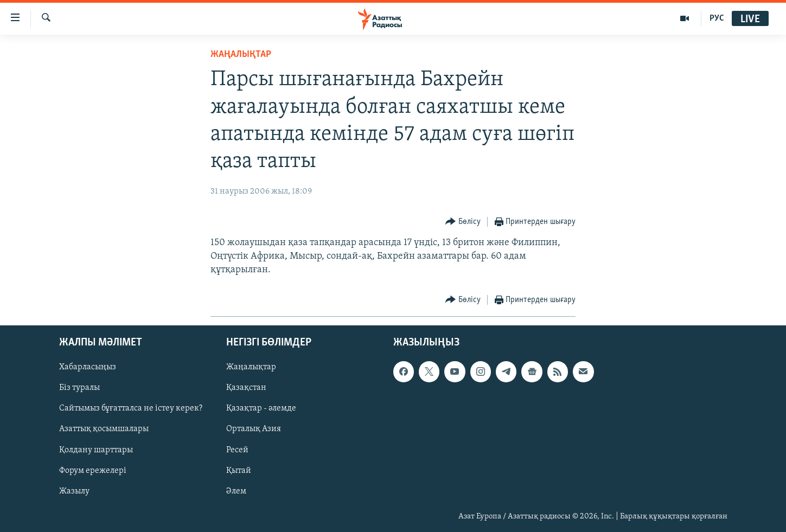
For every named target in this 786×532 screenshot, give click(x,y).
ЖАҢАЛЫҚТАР (241, 55)
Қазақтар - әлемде (261, 409)
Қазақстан (246, 388)
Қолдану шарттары (96, 450)
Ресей (237, 450)
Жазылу (74, 491)
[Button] (463, 222)
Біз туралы (79, 388)
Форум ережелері (93, 471)
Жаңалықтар (251, 368)
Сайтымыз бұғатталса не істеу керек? (131, 409)
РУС (717, 18)
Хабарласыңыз (88, 368)
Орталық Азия (254, 430)
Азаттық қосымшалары (104, 430)
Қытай (239, 471)
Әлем (236, 491)
